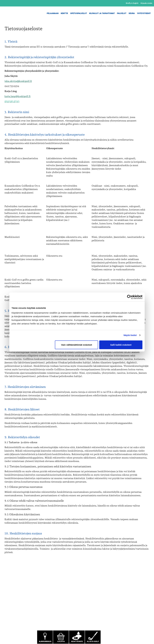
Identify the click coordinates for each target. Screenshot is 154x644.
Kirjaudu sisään (146, 3)
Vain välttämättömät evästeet (77, 345)
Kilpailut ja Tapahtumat (102, 13)
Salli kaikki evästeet (121, 345)
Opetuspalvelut (79, 13)
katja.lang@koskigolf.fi (18, 96)
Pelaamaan (53, 13)
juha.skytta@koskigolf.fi (18, 81)
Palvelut (122, 13)
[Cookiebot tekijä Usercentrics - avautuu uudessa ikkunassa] (129, 297)
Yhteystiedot (144, 13)
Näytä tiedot (130, 335)
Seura (132, 13)
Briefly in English (132, 3)
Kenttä (64, 13)
